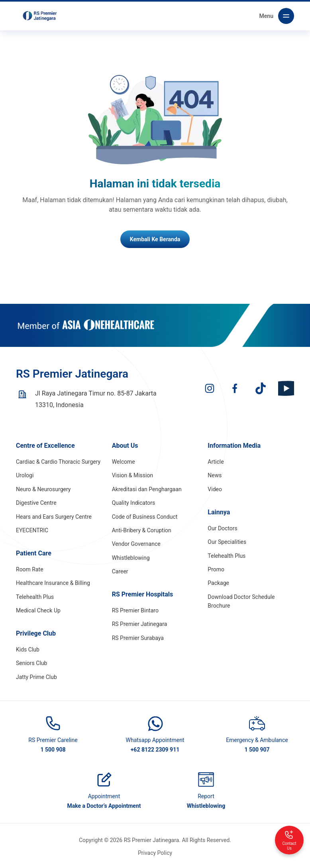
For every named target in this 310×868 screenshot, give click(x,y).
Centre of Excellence (45, 446)
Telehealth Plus (35, 597)
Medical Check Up (38, 610)
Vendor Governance (136, 544)
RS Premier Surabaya (138, 638)
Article (216, 462)
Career (120, 571)
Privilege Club (36, 633)
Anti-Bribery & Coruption (142, 530)
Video (215, 489)
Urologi (25, 475)
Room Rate (30, 569)
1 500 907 (257, 750)
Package (218, 583)
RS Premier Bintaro (135, 610)
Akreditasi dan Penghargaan (147, 489)
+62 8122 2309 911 (155, 750)
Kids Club (28, 650)
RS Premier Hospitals (143, 594)
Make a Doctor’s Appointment (104, 806)
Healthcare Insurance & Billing (53, 583)
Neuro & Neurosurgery (43, 489)
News (215, 475)
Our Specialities (227, 542)
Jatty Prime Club (36, 677)
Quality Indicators (134, 503)
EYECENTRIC (32, 530)
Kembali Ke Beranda (155, 239)
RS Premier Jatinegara (140, 624)
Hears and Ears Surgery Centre (54, 517)
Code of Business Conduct (145, 517)
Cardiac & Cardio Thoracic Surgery (58, 462)
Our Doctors (222, 528)
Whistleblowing (131, 558)
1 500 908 (53, 750)
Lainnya (219, 512)
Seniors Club (31, 663)
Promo (216, 569)
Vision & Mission (133, 475)
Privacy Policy (155, 853)
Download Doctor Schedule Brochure (241, 601)
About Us (125, 446)
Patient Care (34, 553)
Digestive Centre (36, 503)
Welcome (124, 462)
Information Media (234, 446)
